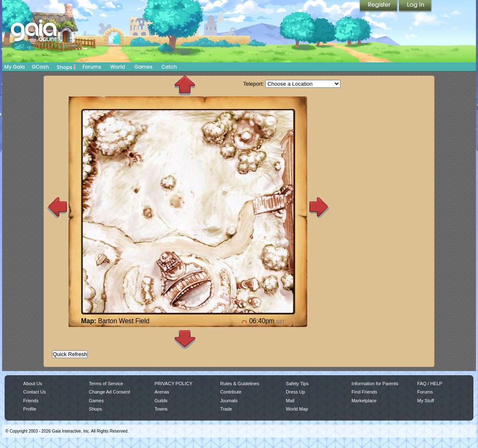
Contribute (231, 392)
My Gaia (14, 67)
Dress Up (296, 392)
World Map (297, 409)
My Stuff (426, 401)
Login (415, 6)
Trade (226, 409)
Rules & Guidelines (240, 384)
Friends (31, 401)
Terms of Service (106, 384)
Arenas (162, 392)
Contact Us (35, 392)
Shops (66, 67)
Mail (290, 401)
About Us (33, 384)
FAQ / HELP (430, 384)
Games (143, 67)
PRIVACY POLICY (174, 384)
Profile (30, 409)
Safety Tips (297, 384)
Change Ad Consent (110, 392)
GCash (41, 67)
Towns (161, 409)
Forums (92, 67)
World (118, 67)
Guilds (161, 401)
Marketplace (364, 401)
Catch (169, 67)
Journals (229, 401)
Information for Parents (375, 384)
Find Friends (364, 392)
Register (379, 6)
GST (280, 322)
